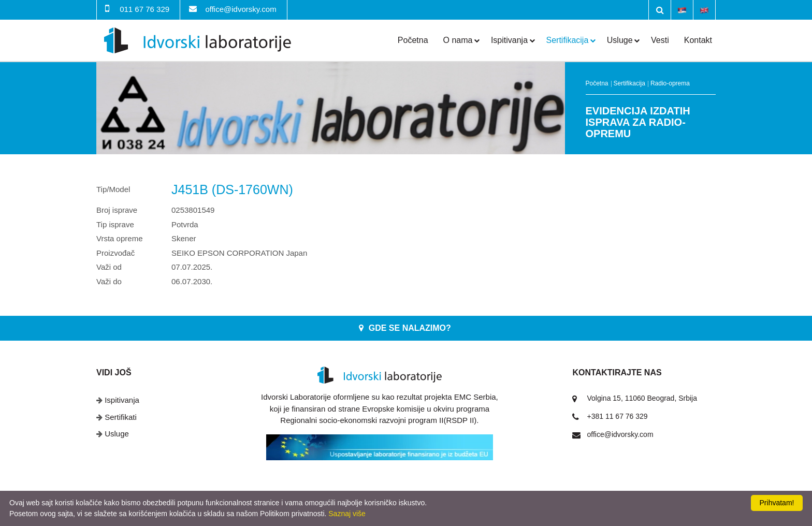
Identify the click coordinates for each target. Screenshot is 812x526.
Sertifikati (121, 417)
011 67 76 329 (144, 9)
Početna (413, 40)
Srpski (682, 9)
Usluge (620, 40)
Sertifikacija (568, 40)
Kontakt (698, 40)
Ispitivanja (509, 40)
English (704, 9)
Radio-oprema (670, 83)
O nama (458, 40)
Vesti (660, 40)
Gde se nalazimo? (410, 328)
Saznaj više (347, 514)
